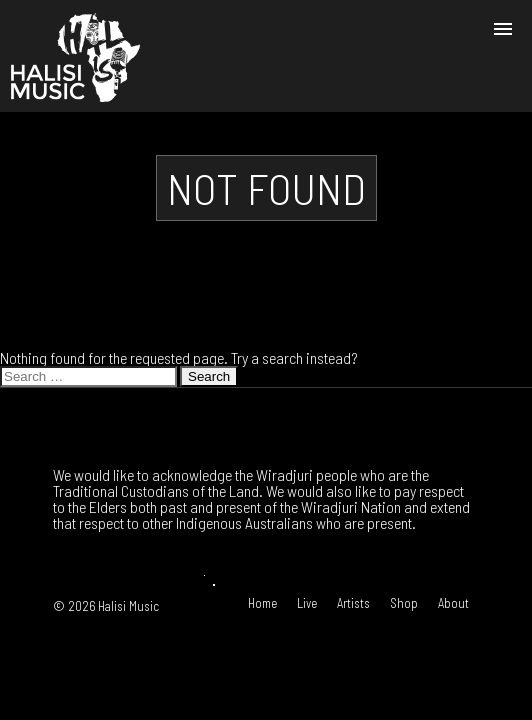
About (453, 603)
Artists (353, 603)
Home (262, 603)
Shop (404, 603)
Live (307, 603)
